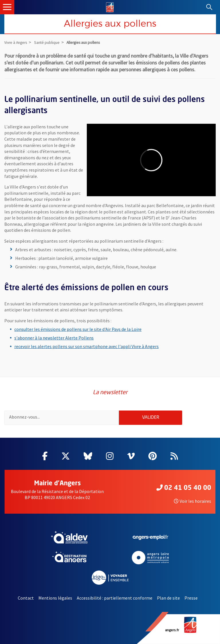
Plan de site (168, 598)
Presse (191, 598)
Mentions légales (55, 598)
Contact (26, 598)
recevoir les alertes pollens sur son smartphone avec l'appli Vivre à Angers (87, 346)
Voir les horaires (192, 501)
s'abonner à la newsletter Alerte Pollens (54, 338)
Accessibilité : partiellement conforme (115, 598)
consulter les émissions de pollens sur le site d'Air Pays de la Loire (78, 329)
